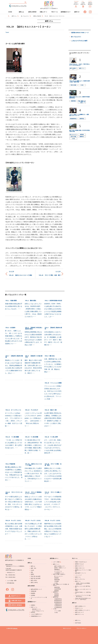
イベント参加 (58, 611)
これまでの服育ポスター (37, 614)
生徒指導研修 (58, 589)
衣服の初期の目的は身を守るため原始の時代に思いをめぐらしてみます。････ (14, 306)
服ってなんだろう (25, 16)
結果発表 (33, 612)
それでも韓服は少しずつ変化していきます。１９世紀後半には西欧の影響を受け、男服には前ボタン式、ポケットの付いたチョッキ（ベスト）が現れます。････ (33, 531)
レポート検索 (57, 562)
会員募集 (33, 595)
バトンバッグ (78, 575)
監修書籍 (33, 593)
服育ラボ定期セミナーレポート (83, 610)
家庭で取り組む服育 (36, 578)
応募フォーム (34, 607)
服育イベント (82, 68)
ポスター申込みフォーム (38, 611)
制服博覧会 (57, 570)
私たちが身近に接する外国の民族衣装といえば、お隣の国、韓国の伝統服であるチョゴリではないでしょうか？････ (14, 529)
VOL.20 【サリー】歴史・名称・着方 (50, 275)
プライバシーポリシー (81, 628)
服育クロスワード (79, 566)
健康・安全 (33, 568)
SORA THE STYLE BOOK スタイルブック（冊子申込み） (83, 599)
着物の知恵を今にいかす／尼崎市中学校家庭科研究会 (80, 97)
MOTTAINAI (78, 623)
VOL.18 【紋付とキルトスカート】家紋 (21, 275)
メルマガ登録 (10, 581)
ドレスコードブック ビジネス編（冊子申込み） (83, 596)
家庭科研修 (73, 101)
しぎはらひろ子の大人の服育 (79, 41)
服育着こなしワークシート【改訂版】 (83, 571)
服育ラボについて (79, 612)
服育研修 (82, 135)
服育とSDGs (34, 580)
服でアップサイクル (80, 579)
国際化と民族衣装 (37, 16)
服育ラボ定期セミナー (73, 69)
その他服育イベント (59, 573)
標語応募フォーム (36, 609)
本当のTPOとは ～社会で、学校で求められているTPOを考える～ (80, 65)
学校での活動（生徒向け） (59, 574)
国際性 (32, 574)
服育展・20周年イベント (60, 568)
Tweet (7, 32)
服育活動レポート (54, 558)
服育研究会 (82, 119)
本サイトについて (67, 628)
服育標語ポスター (66, 12)
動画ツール (78, 577)
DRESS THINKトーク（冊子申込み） (83, 593)
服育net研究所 (32, 12)
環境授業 (56, 578)
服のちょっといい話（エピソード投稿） (83, 590)
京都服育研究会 (58, 599)
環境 (32, 572)
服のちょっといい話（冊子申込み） (83, 587)
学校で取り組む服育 (36, 576)
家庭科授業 (57, 580)
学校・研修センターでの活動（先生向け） (82, 102)
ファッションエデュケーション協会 (39, 598)
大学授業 (56, 581)
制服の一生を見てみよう (81, 562)
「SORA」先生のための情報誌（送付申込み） (83, 584)
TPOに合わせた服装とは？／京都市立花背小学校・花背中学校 (80, 81)
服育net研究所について (36, 589)
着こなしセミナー (73, 135)
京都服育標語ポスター (36, 616)
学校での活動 (73, 85)
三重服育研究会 (58, 604)
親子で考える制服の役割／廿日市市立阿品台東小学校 (80, 131)
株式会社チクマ (11, 573)
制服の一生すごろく (80, 568)
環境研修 (56, 591)
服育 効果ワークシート (81, 573)
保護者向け (82, 137)
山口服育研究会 (58, 608)
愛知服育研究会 (73, 119)
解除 (15, 581)
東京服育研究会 (58, 602)
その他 (82, 85)
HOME (10, 12)
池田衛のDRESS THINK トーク (80, 33)
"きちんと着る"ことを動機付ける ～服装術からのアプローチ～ (79, 115)
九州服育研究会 (58, 606)
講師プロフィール (79, 614)
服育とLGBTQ (34, 583)
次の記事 (58, 272)
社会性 (32, 570)
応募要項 (33, 605)
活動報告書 (33, 591)
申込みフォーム (79, 608)
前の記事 (12, 272)
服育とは (21, 12)
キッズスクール (58, 571)
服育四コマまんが (79, 564)
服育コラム (14, 16)
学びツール (55, 12)
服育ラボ (77, 12)
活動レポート (43, 12)
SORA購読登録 (10, 583)
